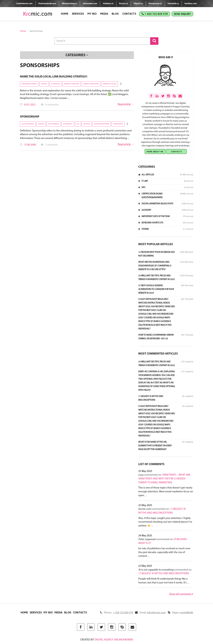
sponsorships (118, 124)
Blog (115, 14)
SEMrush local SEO (110, 84)
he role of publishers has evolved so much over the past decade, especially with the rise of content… (164, 552)
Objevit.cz (138, 4)
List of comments (151, 464)
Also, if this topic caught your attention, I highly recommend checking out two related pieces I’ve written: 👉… (165, 522)
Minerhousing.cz (69, 4)
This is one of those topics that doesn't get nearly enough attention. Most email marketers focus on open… (166, 492)
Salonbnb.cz (173, 4)
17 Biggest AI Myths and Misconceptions (164, 574)
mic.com (38, 14)
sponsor (41, 124)
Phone (116, 613)
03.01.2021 (30, 105)
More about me (155, 151)
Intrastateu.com (90, 4)
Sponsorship (30, 117)
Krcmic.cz (124, 4)
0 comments (52, 105)
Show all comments (181, 594)
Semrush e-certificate (72, 84)
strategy (44, 84)
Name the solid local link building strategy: (54, 77)
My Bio (92, 14)
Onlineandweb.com (47, 4)
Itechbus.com (191, 4)
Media (104, 14)
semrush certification (91, 84)
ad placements (54, 124)
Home (65, 14)
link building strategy (29, 84)
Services (78, 14)
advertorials (68, 124)
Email (150, 613)
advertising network (102, 124)
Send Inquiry (182, 14)
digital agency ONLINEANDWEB (114, 640)
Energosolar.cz (155, 4)
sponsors (87, 124)
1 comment (51, 145)
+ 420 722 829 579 (155, 14)
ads (78, 124)
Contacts (129, 14)
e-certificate (56, 84)
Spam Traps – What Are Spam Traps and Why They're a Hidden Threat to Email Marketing (164, 479)
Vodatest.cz (108, 4)
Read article (124, 104)
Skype (180, 613)
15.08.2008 (30, 145)
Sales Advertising (28, 124)
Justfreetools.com (24, 4)
